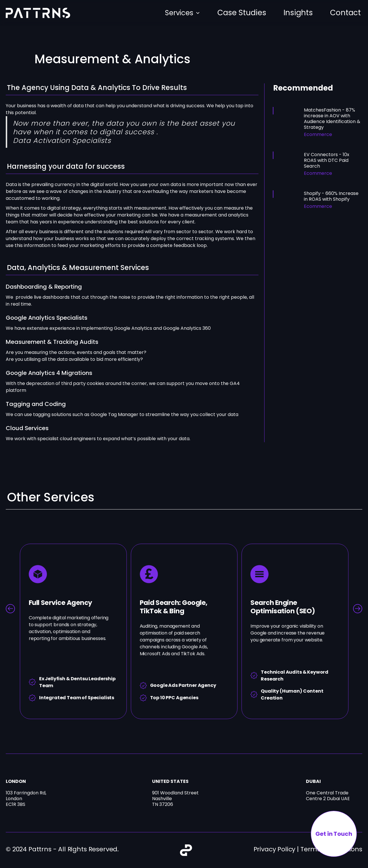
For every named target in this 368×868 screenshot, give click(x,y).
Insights (298, 13)
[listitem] (73, 631)
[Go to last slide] (10, 609)
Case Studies (242, 13)
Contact (345, 13)
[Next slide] (358, 609)
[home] (38, 13)
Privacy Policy (275, 849)
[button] (183, 13)
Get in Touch (334, 834)
